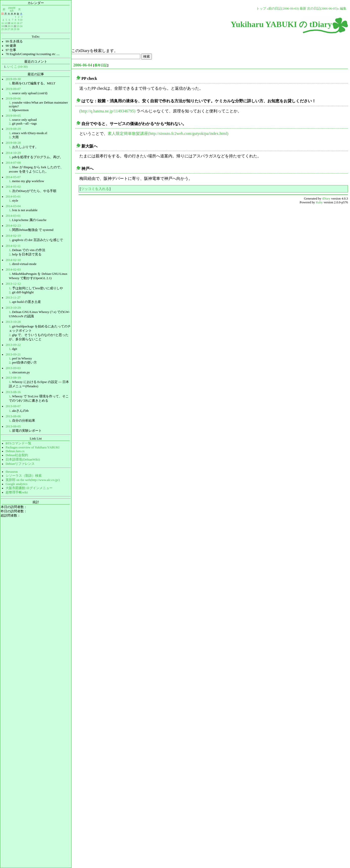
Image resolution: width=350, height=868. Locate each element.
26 (6, 29)
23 (18, 26)
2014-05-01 (13, 197)
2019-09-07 (13, 89)
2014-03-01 (13, 216)
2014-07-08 (13, 163)
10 (21, 20)
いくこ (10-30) (18, 67)
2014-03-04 (13, 206)
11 (3, 23)
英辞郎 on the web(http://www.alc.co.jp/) (33, 480)
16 (18, 23)
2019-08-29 (13, 129)
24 (21, 26)
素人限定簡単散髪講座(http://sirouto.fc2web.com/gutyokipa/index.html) (168, 134)
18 (3, 26)
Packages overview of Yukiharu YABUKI (32, 447)
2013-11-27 (13, 298)
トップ (261, 9)
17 (21, 23)
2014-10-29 (13, 153)
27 (9, 29)
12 (6, 23)
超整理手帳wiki (17, 492)
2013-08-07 (13, 406)
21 (12, 26)
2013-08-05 (13, 426)
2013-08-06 (13, 416)
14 (12, 23)
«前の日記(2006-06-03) (283, 9)
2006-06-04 (83, 65)
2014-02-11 (13, 246)
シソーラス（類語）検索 (24, 476)
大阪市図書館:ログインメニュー (29, 488)
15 (15, 23)
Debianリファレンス (20, 464)
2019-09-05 (13, 116)
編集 (343, 9)
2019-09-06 (13, 99)
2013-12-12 (13, 284)
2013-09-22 (13, 345)
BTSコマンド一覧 (18, 443)
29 (15, 29)
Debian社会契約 (17, 455)
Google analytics (16, 484)
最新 (303, 9)
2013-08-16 (13, 392)
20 (9, 26)
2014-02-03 (13, 270)
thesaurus (12, 472)
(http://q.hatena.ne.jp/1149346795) (107, 111)
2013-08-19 (13, 378)
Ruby (319, 202)
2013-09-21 (13, 354)
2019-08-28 (13, 143)
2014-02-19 (13, 236)
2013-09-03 (13, 368)
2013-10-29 (13, 308)
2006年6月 (12, 9)
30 (18, 29)
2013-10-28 (13, 322)
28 (12, 29)
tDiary (326, 199)
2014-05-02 (13, 187)
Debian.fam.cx (15, 451)
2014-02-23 (13, 226)
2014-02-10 (13, 260)
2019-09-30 (13, 79)
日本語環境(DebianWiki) (23, 460)
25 (3, 29)
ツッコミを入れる (95, 189)
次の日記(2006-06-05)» (323, 9)
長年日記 (101, 65)
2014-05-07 (13, 177)
